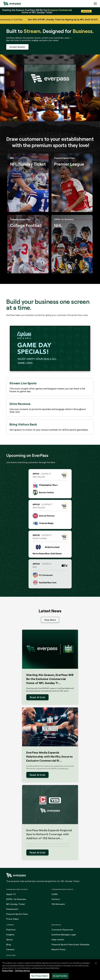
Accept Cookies (60, 976)
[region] (50, 970)
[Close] (96, 963)
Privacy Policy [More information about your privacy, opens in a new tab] (8, 971)
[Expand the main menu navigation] (95, 4)
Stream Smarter (17, 47)
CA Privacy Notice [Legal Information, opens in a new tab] (22, 971)
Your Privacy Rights (40, 976)
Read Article (37, 697)
